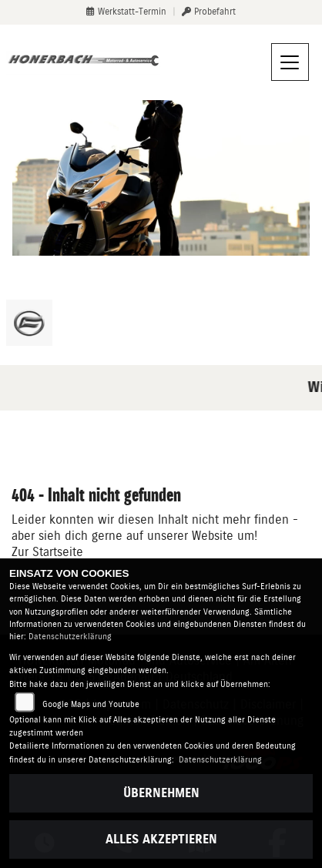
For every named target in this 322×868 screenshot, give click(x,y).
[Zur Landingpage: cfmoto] (29, 323)
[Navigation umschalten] (290, 62)
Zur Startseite (47, 552)
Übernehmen (161, 793)
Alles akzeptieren (161, 839)
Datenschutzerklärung (70, 637)
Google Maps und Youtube (91, 704)
